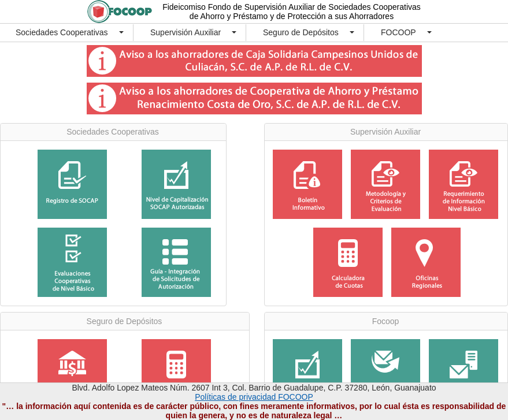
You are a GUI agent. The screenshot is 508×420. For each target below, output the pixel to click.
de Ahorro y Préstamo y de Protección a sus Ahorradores (292, 16)
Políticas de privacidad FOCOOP (254, 397)
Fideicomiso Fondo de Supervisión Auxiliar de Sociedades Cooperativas (292, 7)
